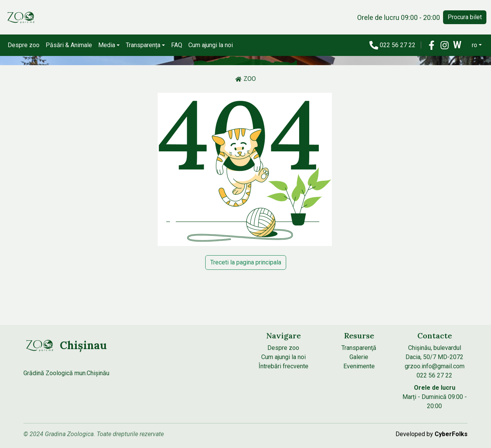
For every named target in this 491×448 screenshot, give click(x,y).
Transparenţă (359, 348)
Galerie (359, 357)
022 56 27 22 (398, 45)
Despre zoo (24, 45)
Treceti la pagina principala (246, 262)
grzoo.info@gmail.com (435, 366)
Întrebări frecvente (283, 366)
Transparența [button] (143, 45)
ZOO (245, 79)
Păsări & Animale (69, 45)
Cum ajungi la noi (211, 45)
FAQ (177, 45)
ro (475, 45)
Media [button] (107, 45)
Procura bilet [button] (465, 17)
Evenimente (359, 366)
